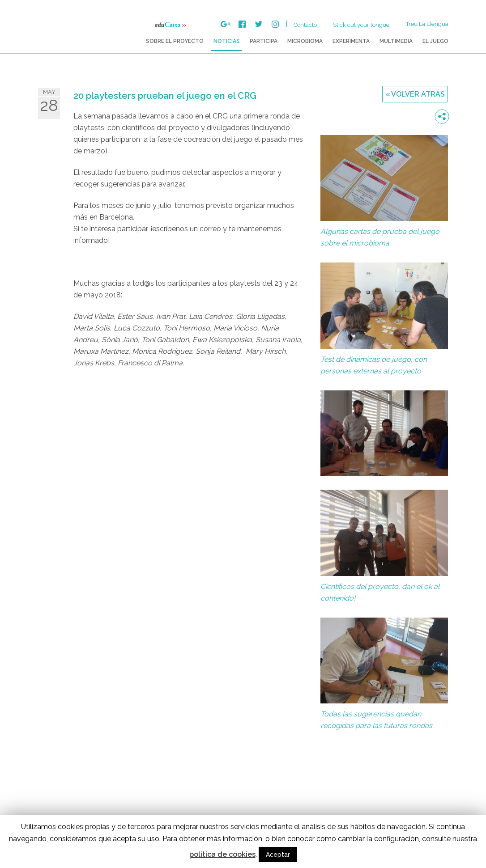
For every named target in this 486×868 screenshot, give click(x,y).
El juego (435, 41)
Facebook (242, 24)
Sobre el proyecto (175, 41)
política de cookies (222, 854)
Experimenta (351, 41)
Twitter (259, 24)
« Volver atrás (415, 94)
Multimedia (396, 41)
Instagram (275, 24)
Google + (226, 24)
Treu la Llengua (427, 24)
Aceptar (278, 855)
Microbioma (305, 41)
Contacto (305, 25)
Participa (264, 41)
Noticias (227, 41)
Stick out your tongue (361, 25)
